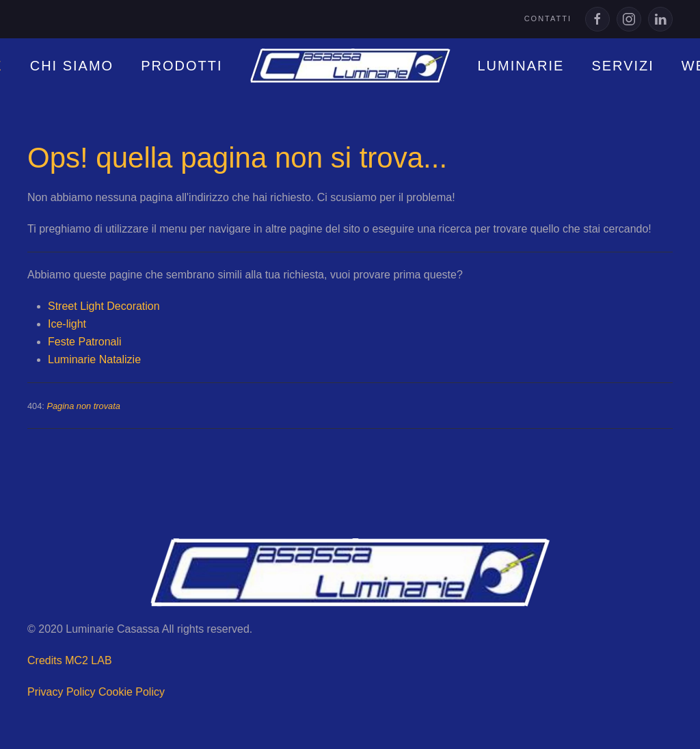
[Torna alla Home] (350, 66)
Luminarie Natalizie (94, 359)
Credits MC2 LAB (68, 660)
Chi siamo (72, 66)
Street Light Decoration (104, 306)
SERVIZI (622, 66)
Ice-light (67, 324)
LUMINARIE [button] (521, 66)
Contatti (548, 18)
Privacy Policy (60, 692)
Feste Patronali (85, 342)
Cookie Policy (130, 692)
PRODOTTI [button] (181, 66)
